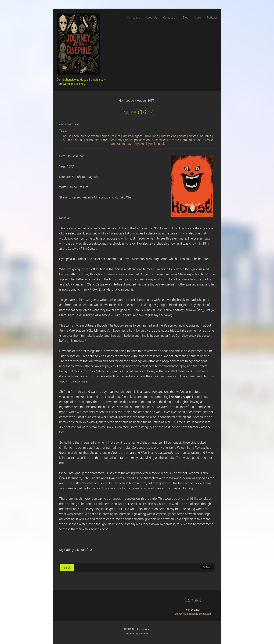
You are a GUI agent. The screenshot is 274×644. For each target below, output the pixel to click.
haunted (206, 136)
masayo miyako (133, 144)
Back (67, 567)
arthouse (92, 140)
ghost (183, 136)
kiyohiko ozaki (156, 144)
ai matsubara (178, 140)
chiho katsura (111, 136)
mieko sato (197, 140)
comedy (117, 140)
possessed (159, 140)
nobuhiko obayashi (87, 136)
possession (142, 140)
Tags (63, 131)
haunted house (73, 140)
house (67, 136)
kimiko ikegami (133, 136)
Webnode (143, 634)
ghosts (193, 136)
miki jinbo (152, 136)
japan (128, 140)
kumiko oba (168, 136)
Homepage (126, 101)
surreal (104, 140)
